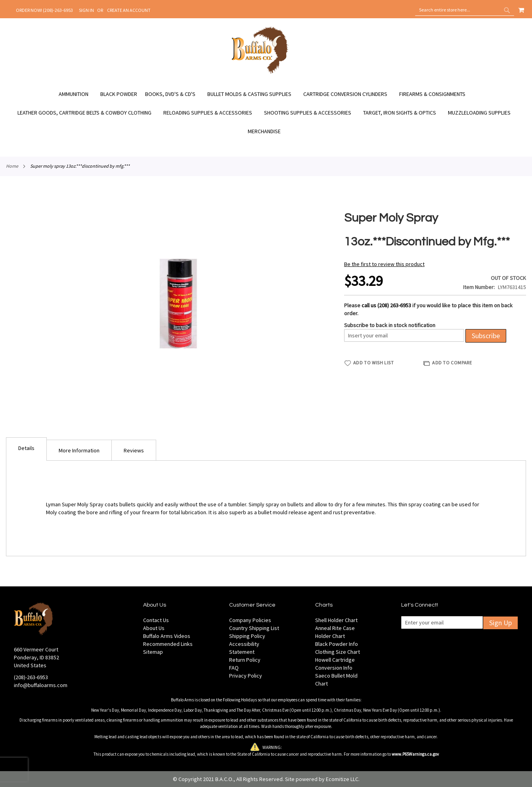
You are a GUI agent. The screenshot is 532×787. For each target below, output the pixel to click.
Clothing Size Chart (338, 652)
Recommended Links (168, 644)
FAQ (234, 668)
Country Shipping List (254, 628)
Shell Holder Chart (336, 620)
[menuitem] (78, 94)
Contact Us (156, 620)
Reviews (134, 450)
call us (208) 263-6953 (386, 305)
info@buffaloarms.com (41, 685)
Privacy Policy (246, 676)
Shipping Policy (247, 636)
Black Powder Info (337, 644)
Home (12, 166)
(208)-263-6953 (31, 677)
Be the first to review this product (384, 264)
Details (26, 448)
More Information (79, 450)
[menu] (266, 113)
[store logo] (260, 73)
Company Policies (250, 620)
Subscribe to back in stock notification (390, 325)
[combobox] (465, 10)
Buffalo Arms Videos (167, 636)
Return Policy (245, 660)
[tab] (26, 449)
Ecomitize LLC (342, 779)
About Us (154, 628)
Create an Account (129, 10)
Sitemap (153, 652)
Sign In (86, 10)
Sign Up (500, 623)
